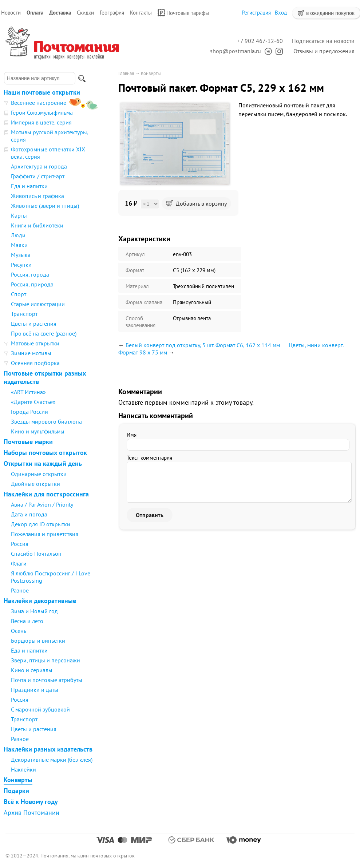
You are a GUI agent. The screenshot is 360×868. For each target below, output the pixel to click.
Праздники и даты (35, 690)
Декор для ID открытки (41, 524)
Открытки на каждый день (43, 463)
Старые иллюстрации (38, 304)
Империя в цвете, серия (41, 122)
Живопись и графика (37, 196)
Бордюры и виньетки (38, 641)
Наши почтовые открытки (42, 92)
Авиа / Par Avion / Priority (42, 504)
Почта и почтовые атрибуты (47, 680)
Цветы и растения (34, 324)
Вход (281, 13)
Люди (18, 235)
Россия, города (30, 274)
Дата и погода (29, 514)
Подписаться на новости (323, 41)
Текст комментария (149, 458)
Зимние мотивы (31, 353)
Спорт (19, 294)
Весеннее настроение (39, 103)
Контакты (141, 13)
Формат (135, 270)
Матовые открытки (35, 343)
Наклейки (23, 769)
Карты (19, 215)
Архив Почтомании (31, 812)
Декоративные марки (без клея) (52, 760)
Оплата (35, 13)
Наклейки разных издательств (48, 749)
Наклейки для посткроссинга (46, 494)
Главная (126, 73)
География (112, 13)
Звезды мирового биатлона (46, 421)
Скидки (85, 13)
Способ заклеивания (141, 322)
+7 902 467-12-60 (260, 41)
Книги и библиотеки (37, 225)
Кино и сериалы (32, 670)
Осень (19, 631)
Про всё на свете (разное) (44, 333)
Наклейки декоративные (40, 601)
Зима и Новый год (34, 611)
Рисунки (21, 265)
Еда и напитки (29, 186)
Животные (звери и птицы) (45, 206)
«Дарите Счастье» (33, 402)
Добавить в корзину (196, 203)
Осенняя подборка (35, 363)
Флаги (19, 563)
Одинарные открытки (39, 474)
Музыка (21, 255)
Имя (132, 435)
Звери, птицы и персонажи (46, 660)
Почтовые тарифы (183, 13)
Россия (20, 544)
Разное (20, 590)
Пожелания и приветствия (45, 534)
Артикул (135, 254)
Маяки (19, 245)
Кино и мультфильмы (38, 431)
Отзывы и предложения (324, 51)
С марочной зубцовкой (40, 709)
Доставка (60, 13)
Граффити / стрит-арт (38, 176)
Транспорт (24, 314)
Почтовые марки (28, 442)
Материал (137, 286)
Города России (29, 412)
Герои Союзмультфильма (42, 112)
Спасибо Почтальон (36, 554)
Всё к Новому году (31, 802)
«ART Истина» (28, 392)
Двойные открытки (35, 484)
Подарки (16, 791)
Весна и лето (27, 621)
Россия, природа (32, 284)
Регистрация (256, 13)
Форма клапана (144, 302)
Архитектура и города (39, 166)
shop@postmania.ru (236, 51)
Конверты (18, 780)
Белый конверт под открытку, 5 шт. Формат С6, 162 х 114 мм (203, 345)
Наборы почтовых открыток (45, 453)
